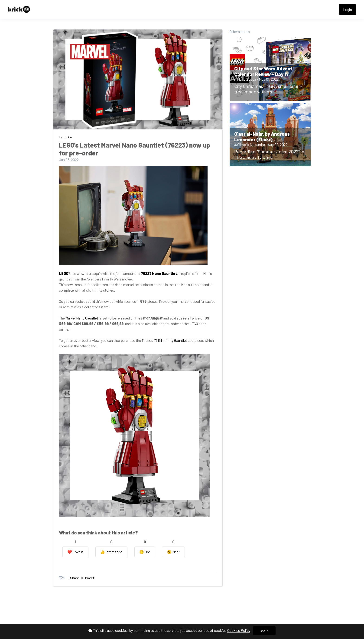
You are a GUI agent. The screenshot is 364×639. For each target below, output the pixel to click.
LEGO (194, 324)
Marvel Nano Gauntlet (82, 318)
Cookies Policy (239, 630)
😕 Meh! (173, 552)
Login (348, 9)
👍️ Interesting (111, 552)
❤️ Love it (75, 552)
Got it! (264, 631)
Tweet (88, 578)
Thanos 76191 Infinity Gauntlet (164, 340)
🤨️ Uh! (145, 552)
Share (73, 578)
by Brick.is (66, 137)
